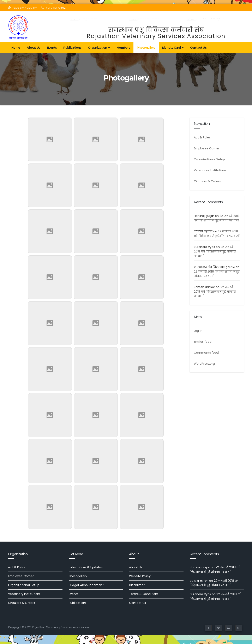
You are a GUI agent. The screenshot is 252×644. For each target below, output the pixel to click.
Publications (72, 48)
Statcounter (9, 637)
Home (16, 48)
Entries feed (203, 342)
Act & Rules (202, 137)
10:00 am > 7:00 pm (23, 8)
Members (123, 48)
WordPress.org (204, 364)
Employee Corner (207, 148)
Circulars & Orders (207, 181)
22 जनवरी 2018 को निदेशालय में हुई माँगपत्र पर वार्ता (215, 251)
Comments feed (206, 353)
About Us (33, 48)
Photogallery (146, 48)
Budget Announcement (86, 585)
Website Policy (140, 576)
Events (52, 48)
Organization (99, 48)
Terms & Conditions (144, 594)
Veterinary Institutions (210, 170)
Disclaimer (137, 585)
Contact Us (198, 48)
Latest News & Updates (86, 567)
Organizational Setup (209, 159)
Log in (198, 331)
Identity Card (173, 48)
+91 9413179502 (53, 8)
